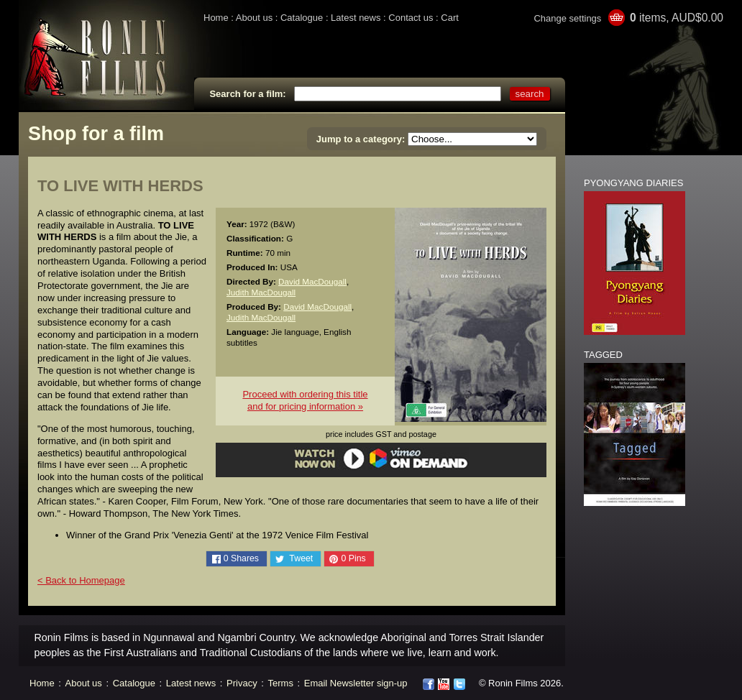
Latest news (356, 18)
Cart (450, 18)
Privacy (242, 683)
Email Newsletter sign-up (356, 683)
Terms (281, 683)
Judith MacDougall (261, 292)
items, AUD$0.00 (677, 18)
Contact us (411, 18)
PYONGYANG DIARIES (633, 183)
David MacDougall (312, 281)
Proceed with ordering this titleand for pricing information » (305, 400)
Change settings (567, 18)
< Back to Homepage (81, 580)
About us (254, 18)
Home (216, 18)
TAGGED (603, 355)
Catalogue (302, 18)
